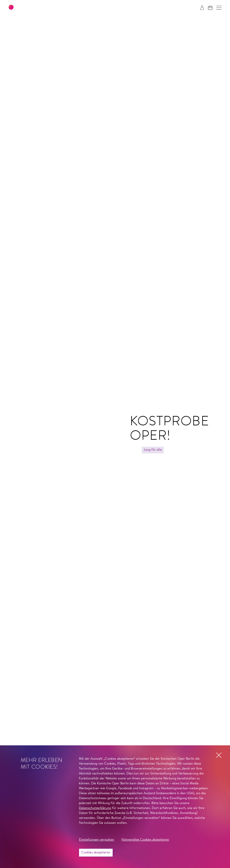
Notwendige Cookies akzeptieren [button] (145, 840)
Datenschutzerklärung (95, 808)
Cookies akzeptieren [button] (96, 853)
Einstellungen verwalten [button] (97, 840)
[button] (219, 8)
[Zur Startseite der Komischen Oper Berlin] (36, 8)
